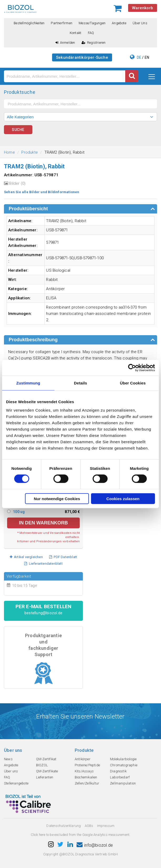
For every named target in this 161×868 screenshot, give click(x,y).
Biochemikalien (86, 777)
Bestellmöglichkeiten (29, 23)
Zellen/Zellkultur (87, 783)
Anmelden (65, 43)
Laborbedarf (120, 777)
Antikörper (83, 759)
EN (147, 57)
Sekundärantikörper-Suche (82, 57)
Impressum (106, 826)
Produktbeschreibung (33, 340)
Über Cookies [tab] (133, 383)
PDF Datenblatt (63, 557)
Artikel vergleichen (26, 557)
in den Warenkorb (43, 523)
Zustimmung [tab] (28, 383)
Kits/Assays (84, 771)
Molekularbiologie (123, 759)
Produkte (30, 152)
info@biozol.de (95, 845)
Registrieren (94, 43)
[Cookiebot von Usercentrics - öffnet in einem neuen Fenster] (132, 368)
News (8, 759)
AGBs (89, 826)
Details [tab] (80, 383)
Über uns (140, 23)
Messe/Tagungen (92, 23)
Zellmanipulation (123, 783)
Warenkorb (143, 8)
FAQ (91, 33)
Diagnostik (118, 771)
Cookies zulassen (123, 498)
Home (9, 152)
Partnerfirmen (62, 23)
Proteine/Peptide (87, 765)
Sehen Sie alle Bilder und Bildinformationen (42, 192)
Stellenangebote (16, 783)
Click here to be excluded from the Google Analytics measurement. (81, 835)
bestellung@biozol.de (43, 613)
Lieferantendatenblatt (43, 564)
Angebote (119, 23)
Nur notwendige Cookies (57, 498)
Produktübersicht (28, 209)
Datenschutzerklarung (64, 826)
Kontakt (76, 33)
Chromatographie (124, 765)
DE (139, 57)
